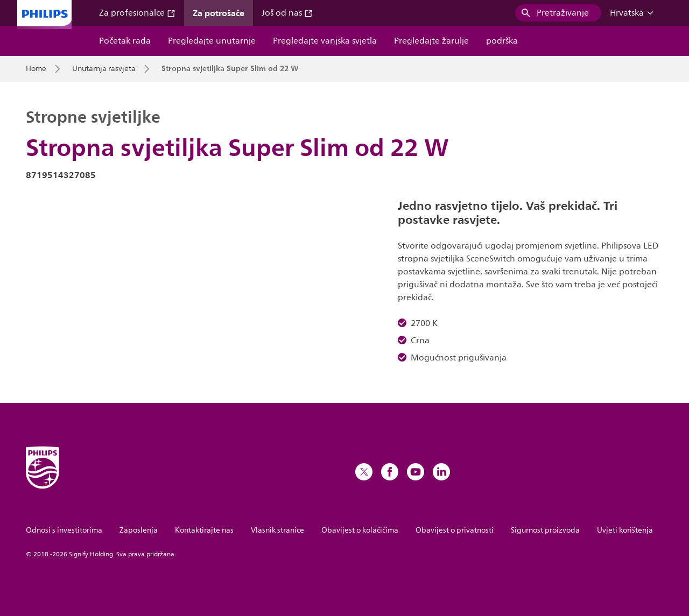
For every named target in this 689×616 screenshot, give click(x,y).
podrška (502, 41)
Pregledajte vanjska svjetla (325, 41)
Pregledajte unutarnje (212, 41)
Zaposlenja (139, 530)
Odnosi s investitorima (64, 530)
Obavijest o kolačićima (360, 530)
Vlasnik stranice (277, 530)
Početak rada (125, 41)
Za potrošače (219, 13)
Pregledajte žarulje (431, 41)
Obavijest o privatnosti (455, 530)
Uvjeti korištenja (625, 530)
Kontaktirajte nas (204, 530)
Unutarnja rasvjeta (104, 69)
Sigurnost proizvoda (545, 530)
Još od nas (287, 13)
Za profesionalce (137, 13)
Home (36, 69)
